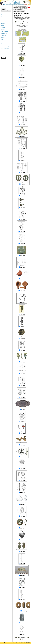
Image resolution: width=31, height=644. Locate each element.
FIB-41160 (23, 493)
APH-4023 (23, 398)
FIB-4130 (23, 469)
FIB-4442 (23, 433)
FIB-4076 (23, 113)
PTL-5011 (23, 599)
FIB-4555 (23, 220)
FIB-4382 (23, 386)
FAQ (2, 40)
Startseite (3, 15)
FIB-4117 (23, 315)
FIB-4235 (23, 362)
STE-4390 (23, 54)
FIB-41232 (23, 137)
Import (3, 38)
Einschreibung (5, 46)
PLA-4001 (24, 410)
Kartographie (4, 31)
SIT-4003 (23, 540)
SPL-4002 (23, 161)
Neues (3, 19)
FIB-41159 (23, 303)
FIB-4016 (23, 149)
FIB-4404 (23, 457)
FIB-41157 (23, 528)
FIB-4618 (23, 350)
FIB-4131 (23, 481)
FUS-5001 (24, 611)
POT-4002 (23, 255)
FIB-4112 (23, 196)
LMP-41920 (23, 244)
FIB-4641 (23, 172)
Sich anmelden (5, 48)
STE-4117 (23, 327)
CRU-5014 (23, 623)
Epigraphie (4, 34)
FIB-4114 (23, 338)
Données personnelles (9, 643)
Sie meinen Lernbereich (22, 31)
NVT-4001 (23, 89)
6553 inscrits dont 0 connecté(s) (21, 7)
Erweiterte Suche (6, 52)
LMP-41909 (23, 291)
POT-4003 (23, 267)
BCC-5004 (23, 635)
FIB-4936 (23, 445)
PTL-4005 (23, 564)
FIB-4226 (23, 421)
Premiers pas (4, 17)
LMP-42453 (23, 279)
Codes (3, 25)
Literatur (3, 27)
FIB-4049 (23, 125)
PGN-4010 (23, 576)
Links (2, 42)
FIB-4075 (23, 101)
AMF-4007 (23, 78)
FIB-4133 (23, 516)
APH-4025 (23, 504)
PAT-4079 (23, 208)
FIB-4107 (23, 184)
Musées (3, 29)
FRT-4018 (23, 552)
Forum (3, 44)
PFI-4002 (23, 66)
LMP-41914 (23, 232)
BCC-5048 (23, 587)
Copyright (4, 36)
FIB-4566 (23, 374)
